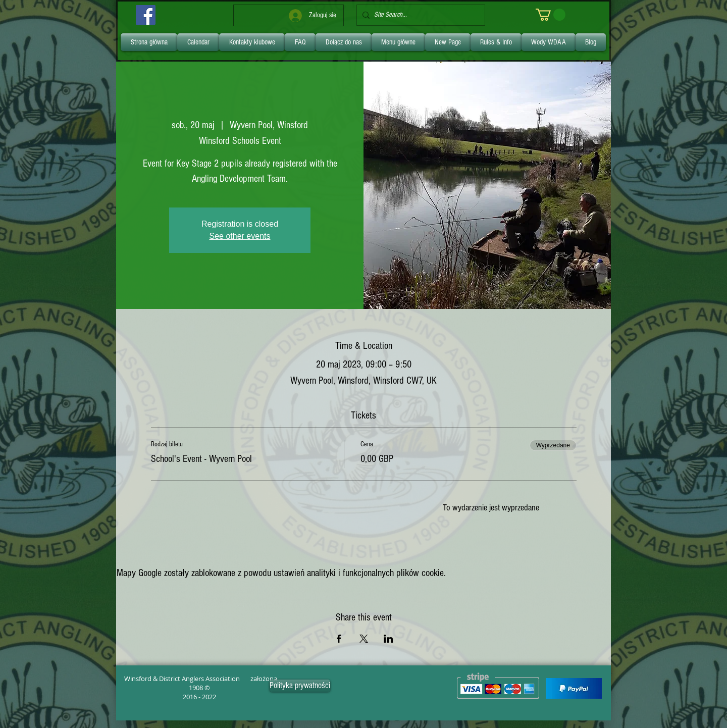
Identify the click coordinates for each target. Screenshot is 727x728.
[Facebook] (146, 15)
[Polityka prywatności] (300, 686)
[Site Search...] (419, 15)
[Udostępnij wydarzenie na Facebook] (339, 639)
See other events (240, 236)
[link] (551, 15)
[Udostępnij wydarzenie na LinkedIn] (388, 639)
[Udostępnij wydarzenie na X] (364, 639)
